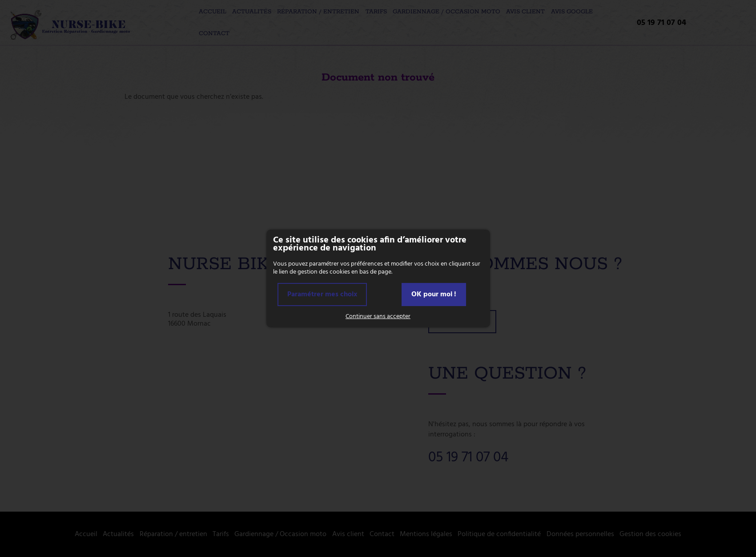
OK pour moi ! (434, 295)
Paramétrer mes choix (322, 295)
